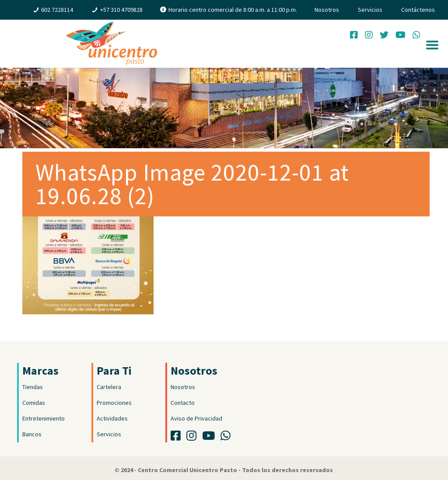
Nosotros (327, 10)
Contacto (183, 403)
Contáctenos (418, 10)
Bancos (32, 434)
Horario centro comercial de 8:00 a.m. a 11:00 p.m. (233, 10)
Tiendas (33, 387)
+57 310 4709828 (121, 10)
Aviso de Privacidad (196, 418)
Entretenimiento (44, 418)
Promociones (114, 403)
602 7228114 (57, 10)
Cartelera (109, 387)
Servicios (370, 10)
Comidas (34, 403)
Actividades (112, 418)
